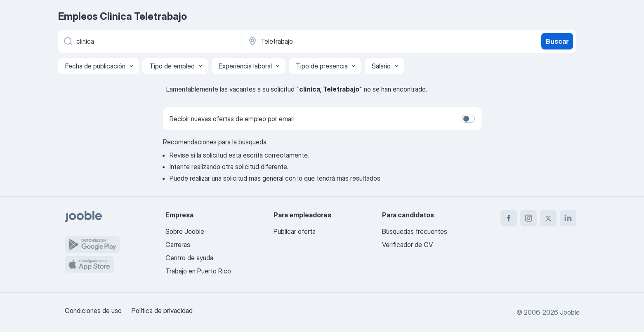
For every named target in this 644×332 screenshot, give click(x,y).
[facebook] (509, 218)
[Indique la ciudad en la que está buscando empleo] (333, 41)
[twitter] (548, 218)
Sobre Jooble (185, 231)
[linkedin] (568, 218)
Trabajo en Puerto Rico (198, 271)
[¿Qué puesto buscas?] (149, 41)
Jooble (570, 312)
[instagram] (528, 218)
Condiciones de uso (93, 311)
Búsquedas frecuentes (415, 231)
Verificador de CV (407, 245)
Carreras (178, 245)
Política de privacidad (162, 311)
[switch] (468, 119)
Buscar (557, 41)
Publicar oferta (295, 231)
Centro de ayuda (189, 258)
